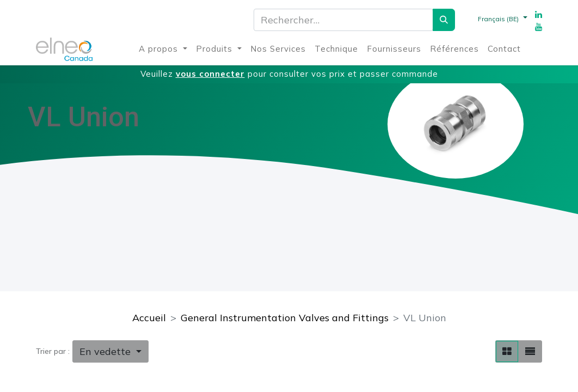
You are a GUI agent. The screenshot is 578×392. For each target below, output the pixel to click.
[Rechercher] (444, 20)
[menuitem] (163, 49)
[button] (110, 351)
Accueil (149, 318)
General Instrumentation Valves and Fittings (285, 318)
